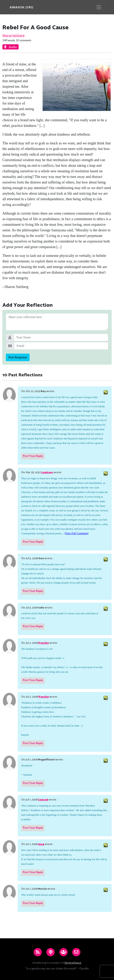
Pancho (44, 643)
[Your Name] (61, 337)
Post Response (18, 357)
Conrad (43, 800)
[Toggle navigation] (99, 7)
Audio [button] (10, 47)
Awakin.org (22, 7)
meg (41, 844)
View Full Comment (76, 533)
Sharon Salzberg (13, 35)
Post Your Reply (33, 456)
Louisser (47, 473)
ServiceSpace (73, 963)
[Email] (61, 346)
